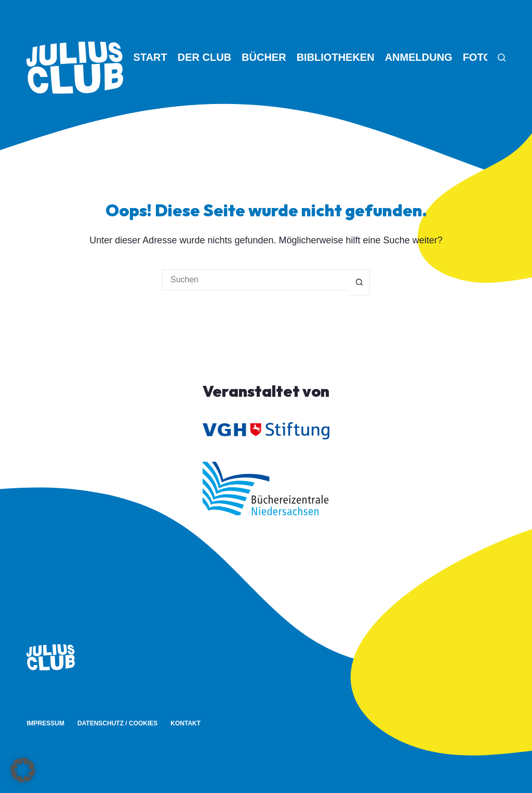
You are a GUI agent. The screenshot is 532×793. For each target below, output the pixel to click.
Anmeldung (419, 57)
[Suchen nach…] (256, 280)
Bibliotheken (336, 57)
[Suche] (502, 57)
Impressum (45, 723)
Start (150, 57)
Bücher (264, 57)
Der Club (204, 57)
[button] (23, 770)
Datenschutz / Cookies (117, 723)
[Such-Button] (360, 282)
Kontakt (185, 723)
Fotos (481, 57)
